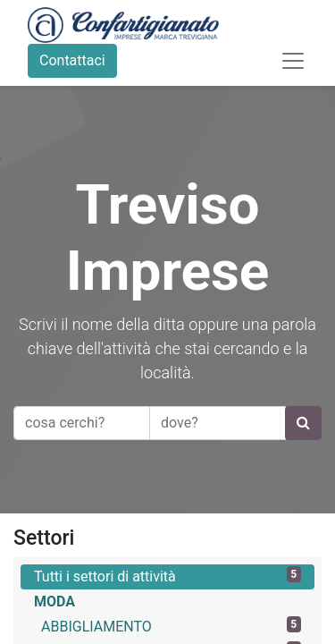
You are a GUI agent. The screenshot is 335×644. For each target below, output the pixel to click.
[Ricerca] (303, 423)
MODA (54, 602)
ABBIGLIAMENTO (171, 626)
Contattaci (72, 60)
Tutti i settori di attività (167, 576)
